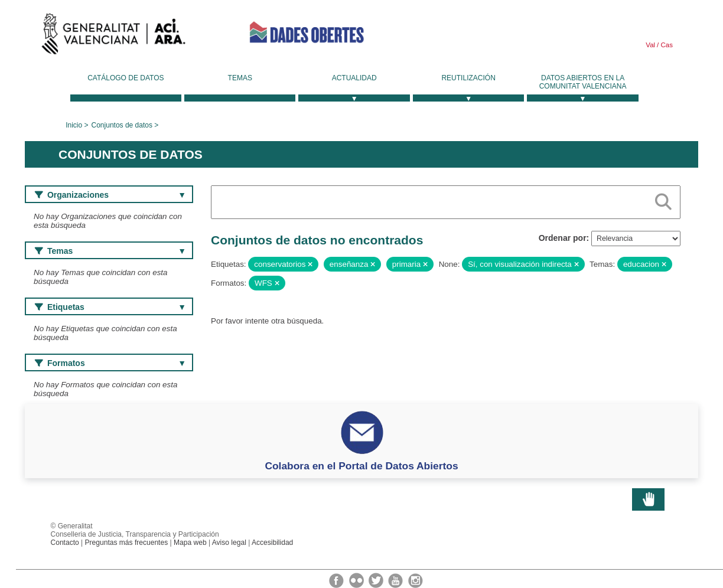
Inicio (74, 125)
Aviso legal (229, 543)
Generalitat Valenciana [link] (113, 37)
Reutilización (468, 78)
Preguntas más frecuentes (127, 543)
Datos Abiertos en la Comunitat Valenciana (583, 82)
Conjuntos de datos (122, 125)
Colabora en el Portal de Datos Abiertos (361, 466)
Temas (240, 78)
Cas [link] (666, 45)
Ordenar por (563, 238)
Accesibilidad (272, 543)
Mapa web (190, 543)
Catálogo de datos (126, 78)
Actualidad (354, 78)
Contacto (65, 543)
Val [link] (650, 45)
